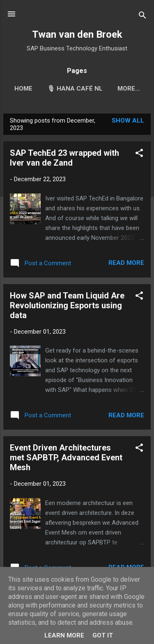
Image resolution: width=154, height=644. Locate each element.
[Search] (143, 17)
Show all (128, 121)
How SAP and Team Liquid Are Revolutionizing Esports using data (67, 305)
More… (129, 89)
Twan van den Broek (77, 34)
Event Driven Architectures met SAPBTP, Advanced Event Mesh (66, 457)
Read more (126, 263)
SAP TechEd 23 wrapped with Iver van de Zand (64, 158)
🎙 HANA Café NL (75, 89)
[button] (139, 154)
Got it (103, 635)
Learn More (64, 635)
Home (23, 89)
